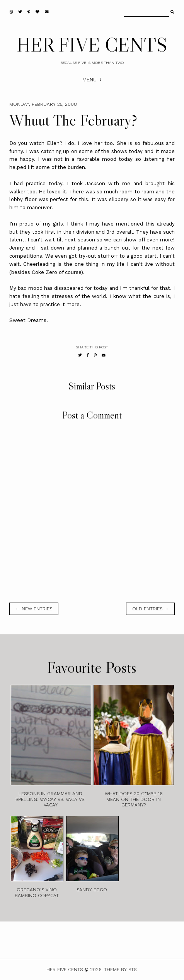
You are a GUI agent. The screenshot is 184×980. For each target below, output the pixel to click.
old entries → (150, 609)
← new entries (34, 609)
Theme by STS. (121, 970)
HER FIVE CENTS (92, 45)
